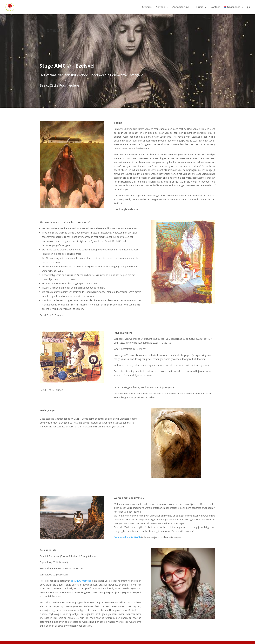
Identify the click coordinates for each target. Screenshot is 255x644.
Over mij (147, 7)
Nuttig (200, 7)
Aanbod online (181, 7)
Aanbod (160, 7)
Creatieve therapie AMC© (127, 537)
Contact (215, 7)
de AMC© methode (81, 581)
